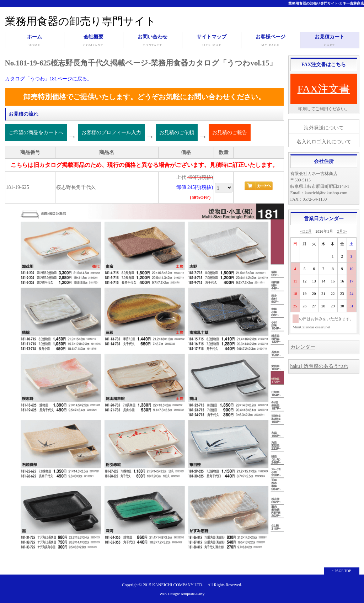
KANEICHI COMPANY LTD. (178, 585)
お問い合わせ (153, 41)
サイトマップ (212, 41)
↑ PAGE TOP (342, 571)
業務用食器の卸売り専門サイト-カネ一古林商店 (326, 3)
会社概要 (94, 41)
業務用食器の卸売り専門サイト (81, 21)
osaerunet (323, 327)
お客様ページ (271, 41)
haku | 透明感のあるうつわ (319, 366)
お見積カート (330, 41)
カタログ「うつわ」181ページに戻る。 (49, 79)
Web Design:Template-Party (182, 594)
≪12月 (306, 231)
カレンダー (303, 347)
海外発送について (324, 128)
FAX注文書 (324, 89)
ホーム (35, 41)
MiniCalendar (303, 327)
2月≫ (342, 231)
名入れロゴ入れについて (324, 142)
